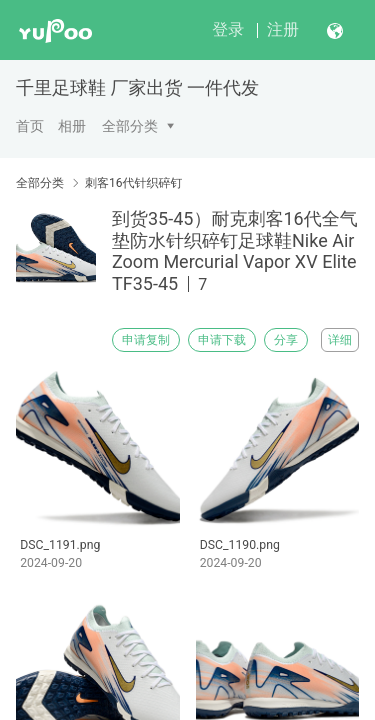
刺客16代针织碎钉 (134, 183)
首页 (30, 126)
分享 (286, 340)
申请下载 (222, 340)
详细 (340, 340)
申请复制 (146, 340)
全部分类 (130, 126)
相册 (72, 126)
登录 (228, 29)
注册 (283, 29)
